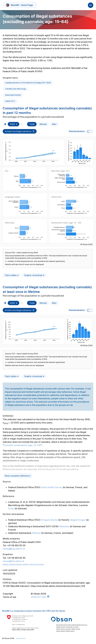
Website (36, 533)
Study (11, 509)
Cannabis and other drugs (16, 89)
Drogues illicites (50, 520)
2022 (12, 124)
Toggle (90, 131)
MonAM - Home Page (19, 5)
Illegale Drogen (78, 520)
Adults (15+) (10, 101)
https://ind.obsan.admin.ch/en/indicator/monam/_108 (58, 586)
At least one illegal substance (18, 131)
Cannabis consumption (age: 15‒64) (22, 445)
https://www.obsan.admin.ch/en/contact (23, 564)
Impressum (21, 638)
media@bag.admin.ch (14, 549)
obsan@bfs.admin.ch (13, 561)
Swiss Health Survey (52, 487)
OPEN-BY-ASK (38, 597)
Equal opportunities (13, 95)
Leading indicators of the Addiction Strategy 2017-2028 (28, 83)
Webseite (64, 526)
